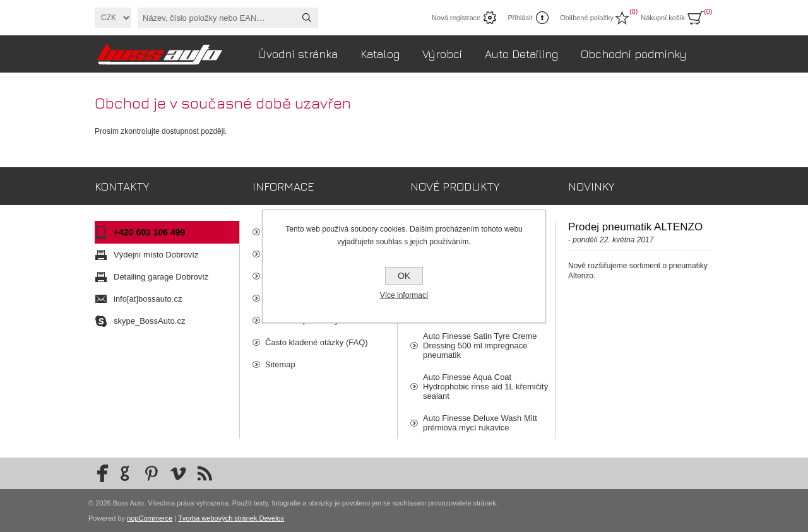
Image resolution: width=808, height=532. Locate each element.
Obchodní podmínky (634, 54)
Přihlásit (520, 18)
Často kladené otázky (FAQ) (317, 342)
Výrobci (442, 54)
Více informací (404, 295)
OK (404, 276)
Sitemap (280, 364)
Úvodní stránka (298, 54)
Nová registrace (456, 18)
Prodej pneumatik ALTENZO (635, 227)
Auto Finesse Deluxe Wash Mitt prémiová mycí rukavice (480, 423)
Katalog (380, 54)
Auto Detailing (521, 54)
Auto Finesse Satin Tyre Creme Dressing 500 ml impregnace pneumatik (480, 346)
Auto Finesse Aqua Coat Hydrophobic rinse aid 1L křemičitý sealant (485, 387)
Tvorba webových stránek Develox (231, 518)
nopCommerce (150, 518)
